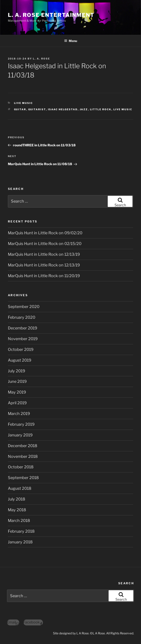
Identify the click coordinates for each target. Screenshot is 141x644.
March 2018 (19, 521)
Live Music (24, 103)
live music (123, 109)
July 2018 (17, 499)
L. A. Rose (41, 59)
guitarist (37, 109)
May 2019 (17, 392)
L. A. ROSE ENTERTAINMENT (51, 15)
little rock (101, 109)
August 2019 (20, 360)
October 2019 (21, 349)
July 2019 (17, 371)
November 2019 (23, 339)
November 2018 (23, 456)
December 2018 (23, 446)
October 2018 (21, 467)
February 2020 (22, 317)
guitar (20, 109)
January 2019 (20, 435)
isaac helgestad (63, 109)
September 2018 (23, 478)
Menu (71, 41)
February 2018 (21, 531)
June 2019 (17, 381)
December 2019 (23, 328)
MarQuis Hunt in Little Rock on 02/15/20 (45, 244)
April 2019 (17, 403)
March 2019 (19, 414)
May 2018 (17, 510)
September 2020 (24, 307)
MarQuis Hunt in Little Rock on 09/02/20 (45, 233)
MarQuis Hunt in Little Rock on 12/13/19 (44, 254)
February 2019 (21, 424)
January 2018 (20, 542)
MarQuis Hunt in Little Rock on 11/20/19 (44, 276)
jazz (84, 109)
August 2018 (20, 488)
